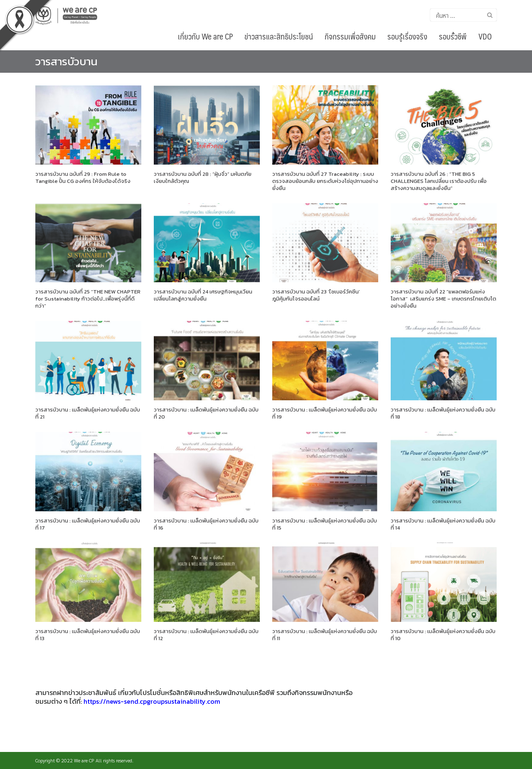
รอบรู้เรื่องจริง (407, 36)
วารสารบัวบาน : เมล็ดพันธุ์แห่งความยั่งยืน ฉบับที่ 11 (325, 635)
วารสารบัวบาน (66, 61)
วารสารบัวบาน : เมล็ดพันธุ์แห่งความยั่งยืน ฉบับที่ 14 (443, 524)
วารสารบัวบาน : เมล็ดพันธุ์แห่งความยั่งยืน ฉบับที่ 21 (88, 413)
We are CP (84, 760)
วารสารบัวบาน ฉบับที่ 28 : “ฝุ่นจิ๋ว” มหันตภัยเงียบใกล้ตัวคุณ (203, 177)
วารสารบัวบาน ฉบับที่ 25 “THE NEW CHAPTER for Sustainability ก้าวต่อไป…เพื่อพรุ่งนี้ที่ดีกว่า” (88, 299)
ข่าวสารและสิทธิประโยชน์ (279, 36)
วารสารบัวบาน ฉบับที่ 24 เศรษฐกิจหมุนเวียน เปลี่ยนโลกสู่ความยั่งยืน (203, 295)
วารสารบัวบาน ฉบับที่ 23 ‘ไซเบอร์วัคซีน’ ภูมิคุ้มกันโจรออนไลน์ (316, 295)
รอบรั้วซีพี (453, 36)
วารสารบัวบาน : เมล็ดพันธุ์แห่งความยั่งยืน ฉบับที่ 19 (325, 413)
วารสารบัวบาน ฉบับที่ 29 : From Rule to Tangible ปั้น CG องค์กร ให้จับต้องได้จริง (83, 177)
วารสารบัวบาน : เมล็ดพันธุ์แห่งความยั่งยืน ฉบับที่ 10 (443, 635)
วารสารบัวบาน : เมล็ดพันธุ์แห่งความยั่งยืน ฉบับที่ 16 (206, 524)
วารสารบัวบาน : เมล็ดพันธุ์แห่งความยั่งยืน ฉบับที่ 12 (206, 635)
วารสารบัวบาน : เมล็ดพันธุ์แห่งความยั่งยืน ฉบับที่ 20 (206, 413)
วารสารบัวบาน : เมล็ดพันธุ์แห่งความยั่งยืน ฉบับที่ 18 (443, 413)
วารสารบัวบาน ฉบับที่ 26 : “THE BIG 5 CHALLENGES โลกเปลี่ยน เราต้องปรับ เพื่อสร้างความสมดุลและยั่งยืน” (439, 181)
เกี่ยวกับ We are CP (205, 36)
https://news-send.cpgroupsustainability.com (152, 701)
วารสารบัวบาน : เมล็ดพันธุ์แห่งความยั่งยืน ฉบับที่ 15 (325, 524)
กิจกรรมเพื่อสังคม (350, 36)
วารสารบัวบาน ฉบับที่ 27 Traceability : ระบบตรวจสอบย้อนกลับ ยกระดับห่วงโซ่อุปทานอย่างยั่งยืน (325, 181)
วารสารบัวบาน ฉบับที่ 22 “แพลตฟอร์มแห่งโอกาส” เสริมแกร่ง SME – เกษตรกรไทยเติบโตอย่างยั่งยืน (443, 299)
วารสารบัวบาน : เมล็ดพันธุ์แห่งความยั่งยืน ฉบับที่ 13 (88, 635)
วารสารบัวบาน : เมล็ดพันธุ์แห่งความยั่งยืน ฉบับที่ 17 (88, 524)
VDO (485, 36)
